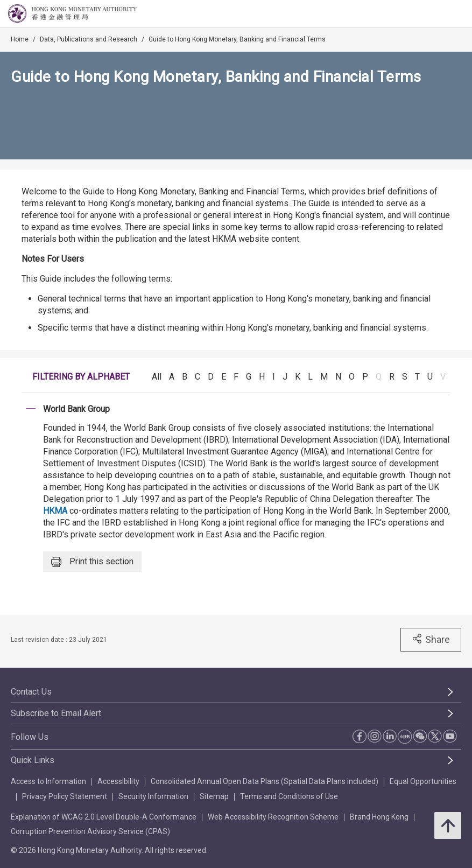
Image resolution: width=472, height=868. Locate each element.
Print (92, 562)
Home (20, 39)
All (157, 377)
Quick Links (33, 760)
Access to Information (48, 781)
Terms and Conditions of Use (289, 796)
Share (431, 639)
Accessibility (118, 781)
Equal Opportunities (423, 781)
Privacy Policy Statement (65, 796)
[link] (436, 14)
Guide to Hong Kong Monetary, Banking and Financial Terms (237, 39)
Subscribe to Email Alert (56, 713)
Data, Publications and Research (89, 39)
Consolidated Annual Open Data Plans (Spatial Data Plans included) (265, 781)
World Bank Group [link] (76, 409)
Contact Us (31, 692)
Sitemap (214, 796)
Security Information (153, 796)
